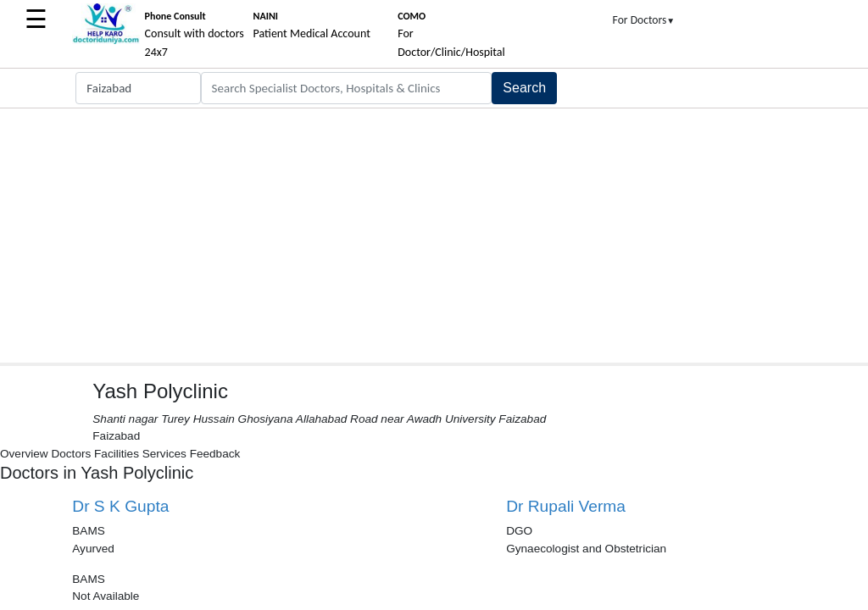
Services (164, 454)
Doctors (71, 454)
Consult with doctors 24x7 (195, 35)
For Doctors (644, 20)
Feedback (215, 454)
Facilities (117, 454)
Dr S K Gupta (120, 506)
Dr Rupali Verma (566, 506)
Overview (24, 454)
